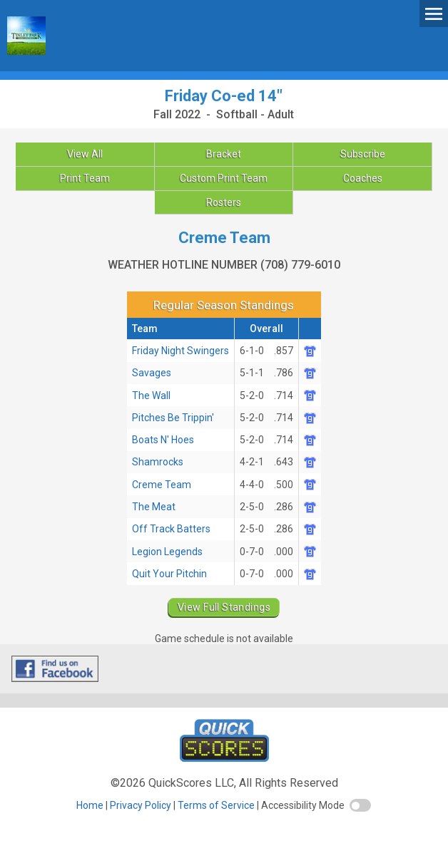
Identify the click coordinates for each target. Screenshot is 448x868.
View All (85, 154)
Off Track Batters (171, 529)
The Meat (154, 507)
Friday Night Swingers (180, 351)
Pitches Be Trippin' (173, 418)
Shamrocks (158, 462)
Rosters (224, 202)
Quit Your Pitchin (169, 574)
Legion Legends (167, 552)
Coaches (363, 178)
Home (90, 805)
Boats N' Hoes (163, 440)
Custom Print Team (224, 178)
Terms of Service (216, 805)
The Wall (151, 396)
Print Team (85, 178)
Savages (152, 373)
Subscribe (363, 154)
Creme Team (162, 485)
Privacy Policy (141, 805)
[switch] (360, 805)
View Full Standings (224, 607)
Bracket (224, 154)
